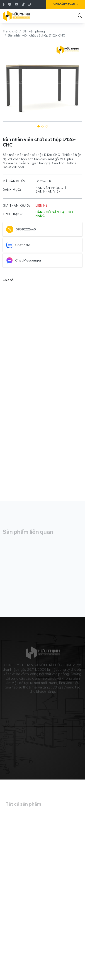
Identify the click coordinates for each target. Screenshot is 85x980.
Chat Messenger (24, 263)
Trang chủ (10, 31)
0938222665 (21, 232)
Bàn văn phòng (34, 31)
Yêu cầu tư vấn (66, 4)
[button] (39, 126)
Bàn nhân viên (48, 194)
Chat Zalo (18, 247)
